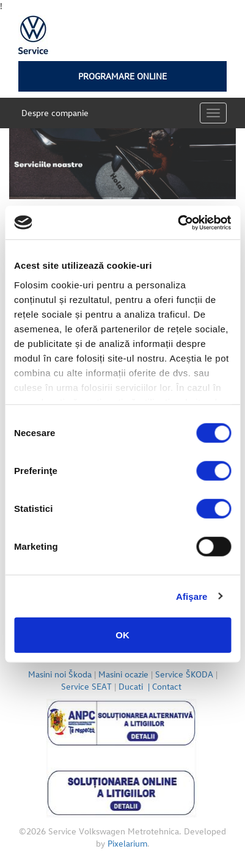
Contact (168, 686)
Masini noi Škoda (60, 674)
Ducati (135, 686)
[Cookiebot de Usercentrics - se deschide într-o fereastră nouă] (177, 222)
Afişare (192, 596)
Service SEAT (86, 686)
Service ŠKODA (184, 674)
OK (122, 635)
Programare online (122, 76)
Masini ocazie (123, 674)
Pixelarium (127, 843)
